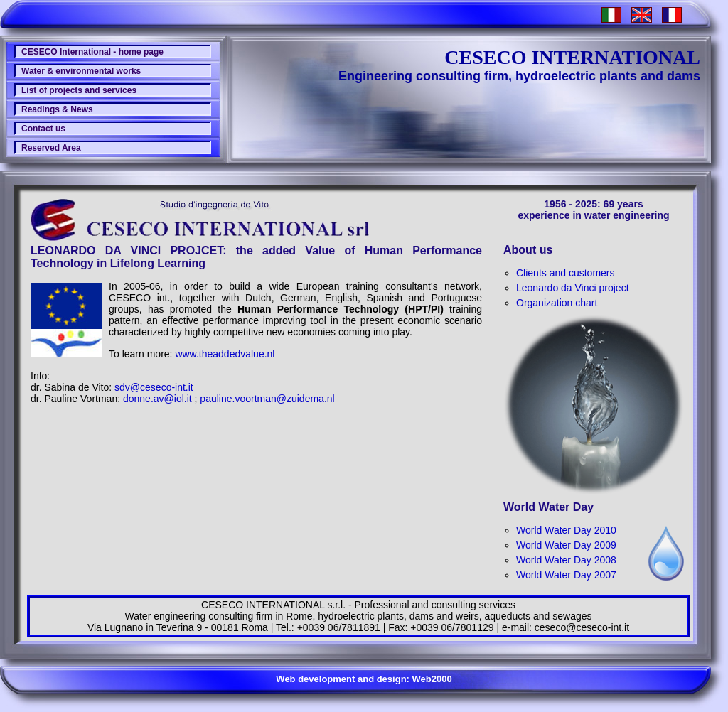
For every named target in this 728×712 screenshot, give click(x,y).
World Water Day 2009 (566, 545)
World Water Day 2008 (566, 560)
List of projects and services (79, 90)
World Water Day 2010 (566, 530)
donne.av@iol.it (157, 399)
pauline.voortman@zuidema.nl (267, 399)
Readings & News (57, 109)
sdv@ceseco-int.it (154, 387)
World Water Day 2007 (566, 575)
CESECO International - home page (92, 52)
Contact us (43, 129)
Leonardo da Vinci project (573, 288)
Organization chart (557, 303)
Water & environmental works (81, 71)
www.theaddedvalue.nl (225, 354)
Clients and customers (566, 273)
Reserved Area (51, 148)
